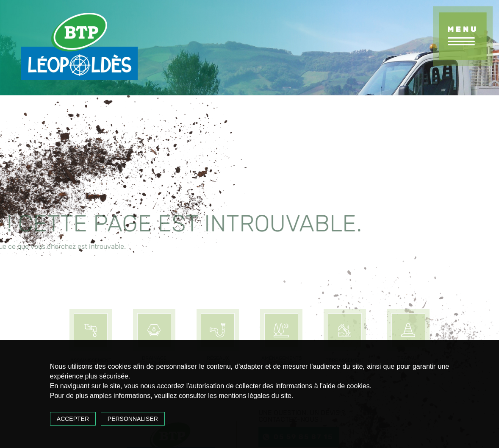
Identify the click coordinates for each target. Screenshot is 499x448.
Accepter (73, 419)
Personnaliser (133, 419)
